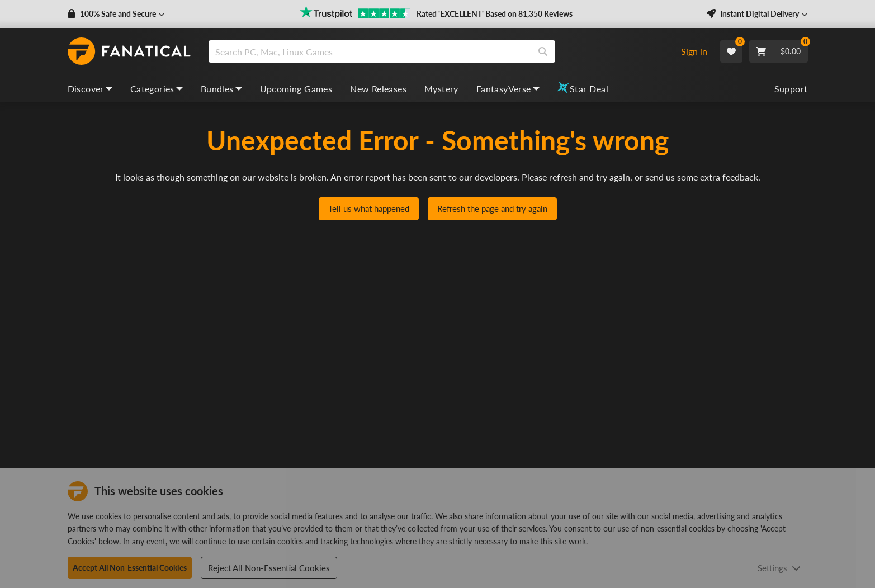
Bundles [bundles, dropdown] (221, 89)
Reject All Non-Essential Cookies (269, 568)
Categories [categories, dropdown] (157, 89)
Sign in (694, 51)
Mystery (441, 89)
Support (791, 89)
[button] (116, 14)
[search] (370, 51)
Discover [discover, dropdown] (90, 89)
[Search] (543, 51)
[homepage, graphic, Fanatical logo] (129, 51)
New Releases (378, 89)
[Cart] (779, 51)
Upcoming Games (296, 89)
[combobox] (439, 51)
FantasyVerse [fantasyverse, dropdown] (508, 89)
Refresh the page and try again (492, 208)
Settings (779, 568)
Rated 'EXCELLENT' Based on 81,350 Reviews (495, 14)
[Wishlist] (731, 51)
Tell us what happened (369, 208)
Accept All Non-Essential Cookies (130, 568)
